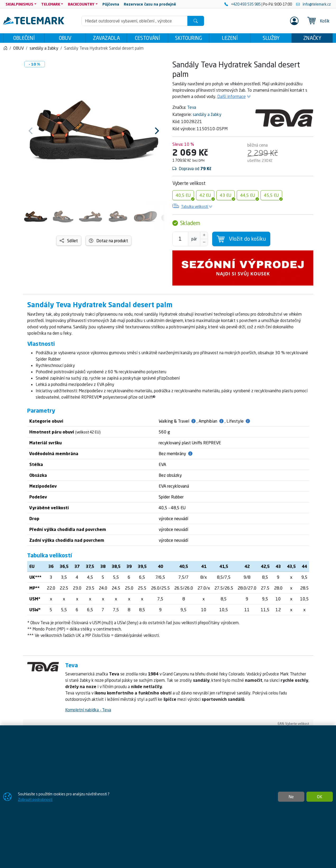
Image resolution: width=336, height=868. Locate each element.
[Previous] (31, 132)
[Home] (5, 50)
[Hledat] (196, 21)
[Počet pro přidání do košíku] (180, 241)
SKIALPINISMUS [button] (19, 4)
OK (320, 797)
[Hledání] (134, 21)
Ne (291, 797)
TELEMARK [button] (51, 4)
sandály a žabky (207, 116)
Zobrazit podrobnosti (35, 799)
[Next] (157, 132)
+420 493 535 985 (243, 4)
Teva (192, 109)
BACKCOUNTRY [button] (81, 4)
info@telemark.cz (313, 4)
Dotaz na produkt (108, 242)
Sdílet (69, 242)
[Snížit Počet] (204, 244)
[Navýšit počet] (204, 237)
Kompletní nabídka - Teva (88, 711)
